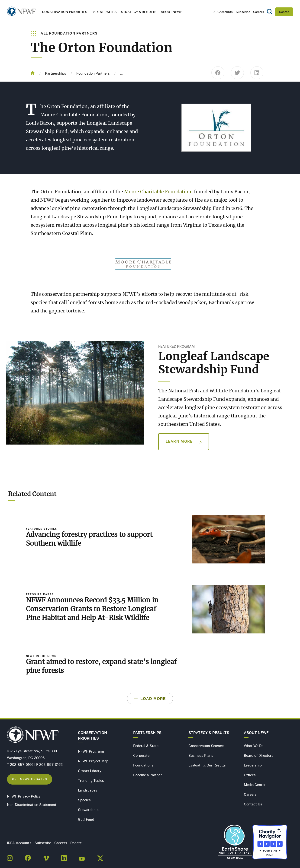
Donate (284, 12)
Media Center (255, 785)
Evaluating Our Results (207, 765)
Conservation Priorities (92, 735)
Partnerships (104, 12)
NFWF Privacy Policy (24, 796)
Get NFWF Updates (30, 779)
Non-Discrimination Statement (32, 804)
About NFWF (256, 733)
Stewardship (88, 810)
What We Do (254, 746)
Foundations (143, 765)
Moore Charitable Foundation (158, 192)
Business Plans (201, 755)
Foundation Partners (93, 73)
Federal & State (146, 746)
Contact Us (253, 804)
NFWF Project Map (93, 761)
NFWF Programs (91, 751)
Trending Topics (91, 780)
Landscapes (88, 790)
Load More (153, 699)
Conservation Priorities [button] (65, 12)
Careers (259, 12)
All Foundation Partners (64, 33)
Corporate (141, 755)
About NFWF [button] (171, 12)
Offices (250, 775)
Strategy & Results (139, 12)
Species (84, 800)
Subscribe (243, 12)
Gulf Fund (86, 819)
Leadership (253, 765)
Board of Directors (259, 755)
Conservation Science (206, 746)
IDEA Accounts (222, 12)
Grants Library (90, 771)
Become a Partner (148, 775)
